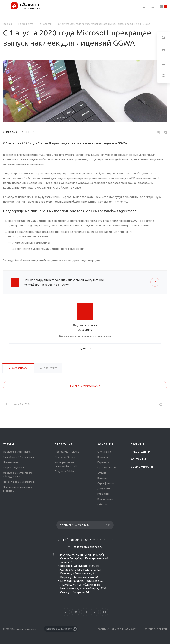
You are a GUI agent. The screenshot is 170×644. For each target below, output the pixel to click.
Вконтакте (66, 612)
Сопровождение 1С (14, 467)
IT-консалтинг (11, 462)
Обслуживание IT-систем (17, 452)
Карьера (102, 478)
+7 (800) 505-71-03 (76, 540)
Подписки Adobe (65, 471)
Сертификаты (106, 483)
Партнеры (103, 462)
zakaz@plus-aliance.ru (88, 547)
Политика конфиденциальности (117, 629)
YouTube (85, 612)
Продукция (64, 444)
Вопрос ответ (105, 499)
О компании (104, 452)
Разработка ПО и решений (18, 457)
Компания (105, 444)
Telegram (76, 612)
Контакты (138, 459)
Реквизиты (104, 494)
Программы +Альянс (67, 452)
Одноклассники (95, 612)
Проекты (137, 444)
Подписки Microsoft (66, 457)
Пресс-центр (140, 452)
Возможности (142, 467)
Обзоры (102, 504)
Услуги (8, 444)
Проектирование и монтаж (19, 482)
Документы (104, 488)
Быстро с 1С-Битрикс (58, 629)
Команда (103, 457)
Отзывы (102, 473)
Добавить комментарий (85, 386)
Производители (107, 467)
